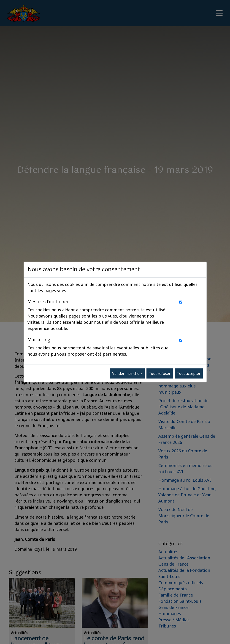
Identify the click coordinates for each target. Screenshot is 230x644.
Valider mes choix (127, 373)
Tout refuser (160, 373)
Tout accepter (189, 373)
